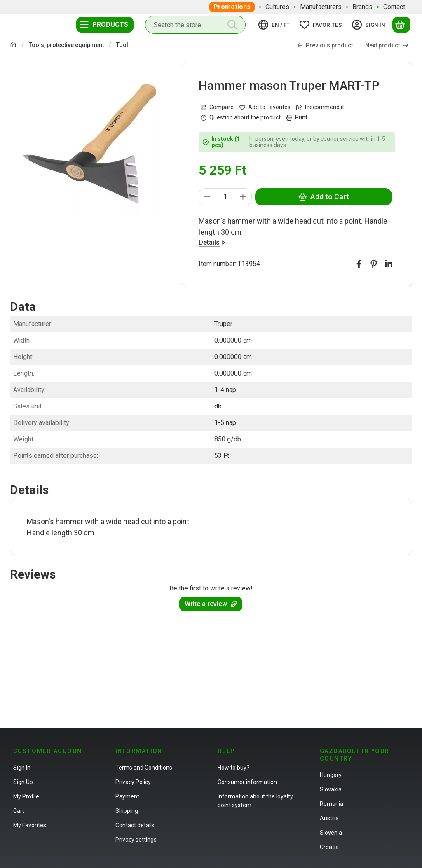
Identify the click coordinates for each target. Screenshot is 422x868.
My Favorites (30, 825)
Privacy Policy (133, 782)
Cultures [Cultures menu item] (277, 7)
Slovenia (331, 833)
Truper (223, 324)
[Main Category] (13, 45)
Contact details (135, 825)
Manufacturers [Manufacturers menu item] (321, 7)
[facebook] (359, 264)
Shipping (127, 811)
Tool (122, 45)
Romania (332, 804)
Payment (127, 796)
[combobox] (195, 25)
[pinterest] (374, 264)
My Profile (26, 796)
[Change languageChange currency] (275, 25)
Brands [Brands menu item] (362, 7)
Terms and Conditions (144, 768)
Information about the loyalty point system (255, 801)
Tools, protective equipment (66, 45)
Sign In (22, 768)
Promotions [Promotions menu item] (232, 7)
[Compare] (217, 107)
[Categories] (105, 25)
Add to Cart (323, 197)
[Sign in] (370, 25)
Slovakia (331, 789)
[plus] (243, 197)
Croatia (329, 847)
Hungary (331, 775)
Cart (19, 811)
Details (212, 242)
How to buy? (233, 768)
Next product (387, 45)
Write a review (211, 604)
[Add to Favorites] (265, 107)
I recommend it (320, 107)
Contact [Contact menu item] (394, 7)
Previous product (325, 45)
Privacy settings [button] (136, 840)
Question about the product (241, 117)
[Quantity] (225, 197)
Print (297, 117)
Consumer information (247, 782)
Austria (329, 818)
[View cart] (401, 25)
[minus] (207, 197)
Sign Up (23, 782)
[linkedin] (389, 264)
